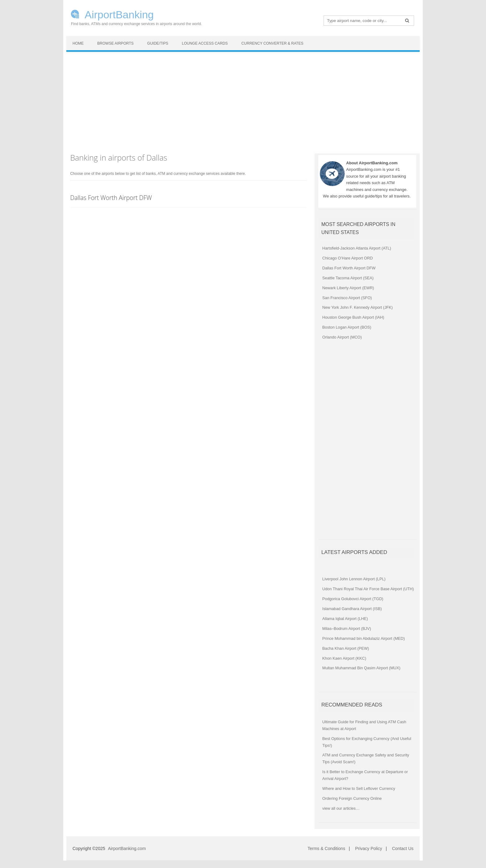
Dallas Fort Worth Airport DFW (111, 198)
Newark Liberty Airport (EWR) (348, 288)
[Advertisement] (243, 100)
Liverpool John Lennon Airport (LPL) (354, 579)
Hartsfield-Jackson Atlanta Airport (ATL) (357, 248)
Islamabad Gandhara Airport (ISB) (352, 609)
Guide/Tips (158, 43)
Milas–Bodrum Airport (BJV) (347, 629)
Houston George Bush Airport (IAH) (353, 317)
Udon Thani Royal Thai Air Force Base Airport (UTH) (368, 589)
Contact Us (403, 848)
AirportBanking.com (127, 848)
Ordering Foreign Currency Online (352, 798)
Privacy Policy (369, 848)
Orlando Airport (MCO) (342, 337)
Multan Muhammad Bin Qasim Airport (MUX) (361, 668)
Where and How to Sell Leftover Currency (359, 788)
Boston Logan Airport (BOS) (347, 327)
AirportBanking (119, 14)
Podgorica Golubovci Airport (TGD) (353, 599)
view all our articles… (341, 808)
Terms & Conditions (326, 848)
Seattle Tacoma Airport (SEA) (348, 278)
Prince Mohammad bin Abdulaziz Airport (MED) (364, 638)
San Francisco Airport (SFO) (347, 298)
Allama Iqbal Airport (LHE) (345, 619)
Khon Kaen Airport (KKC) (344, 658)
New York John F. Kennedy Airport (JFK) (358, 307)
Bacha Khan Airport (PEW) (346, 648)
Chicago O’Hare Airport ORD (348, 258)
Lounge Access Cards (205, 43)
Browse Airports (115, 43)
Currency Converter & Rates (272, 43)
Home (78, 43)
